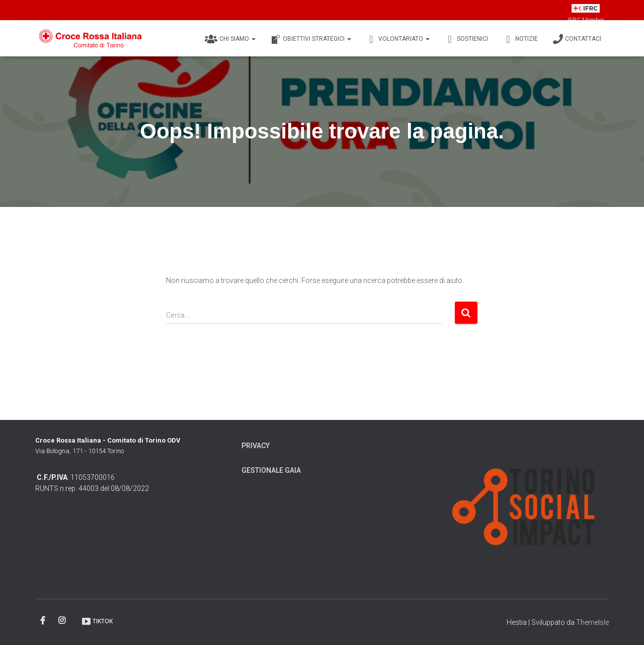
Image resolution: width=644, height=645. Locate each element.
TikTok (97, 621)
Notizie (520, 39)
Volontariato (398, 39)
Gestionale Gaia (271, 470)
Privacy (256, 446)
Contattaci (577, 39)
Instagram (63, 621)
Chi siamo (230, 39)
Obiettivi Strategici (311, 39)
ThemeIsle (592, 622)
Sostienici (466, 39)
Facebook (44, 621)
